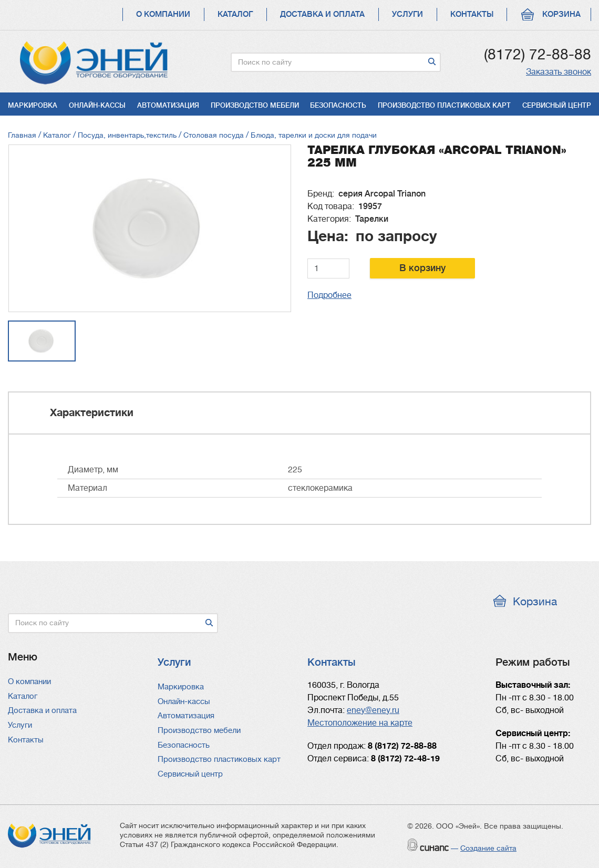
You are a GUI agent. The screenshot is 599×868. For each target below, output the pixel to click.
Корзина (561, 14)
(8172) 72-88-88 (538, 55)
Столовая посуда (214, 135)
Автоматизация (168, 105)
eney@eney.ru (373, 710)
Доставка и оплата (322, 14)
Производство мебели (255, 105)
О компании (163, 14)
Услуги (407, 14)
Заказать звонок (559, 72)
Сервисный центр (557, 105)
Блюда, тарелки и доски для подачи (314, 135)
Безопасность (338, 105)
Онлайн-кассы (97, 105)
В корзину (422, 268)
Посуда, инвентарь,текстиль (127, 135)
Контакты (472, 14)
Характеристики (92, 413)
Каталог (235, 14)
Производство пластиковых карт (444, 105)
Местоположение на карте (360, 723)
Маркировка (33, 105)
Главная (22, 135)
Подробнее (329, 295)
